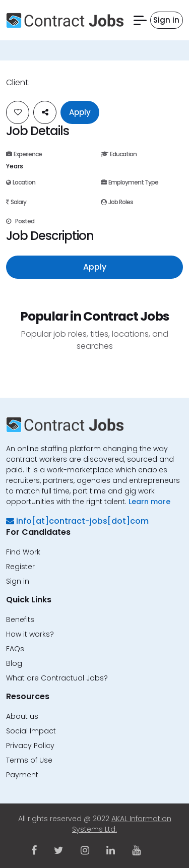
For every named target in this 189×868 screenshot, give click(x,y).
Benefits (20, 619)
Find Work (23, 552)
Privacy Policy (30, 746)
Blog (14, 663)
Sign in (18, 581)
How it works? (30, 634)
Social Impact (31, 731)
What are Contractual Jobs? (57, 678)
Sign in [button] (166, 20)
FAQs (15, 649)
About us (22, 716)
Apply (80, 112)
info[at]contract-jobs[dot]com (77, 521)
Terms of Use (29, 760)
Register (20, 567)
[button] (140, 20)
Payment (22, 775)
